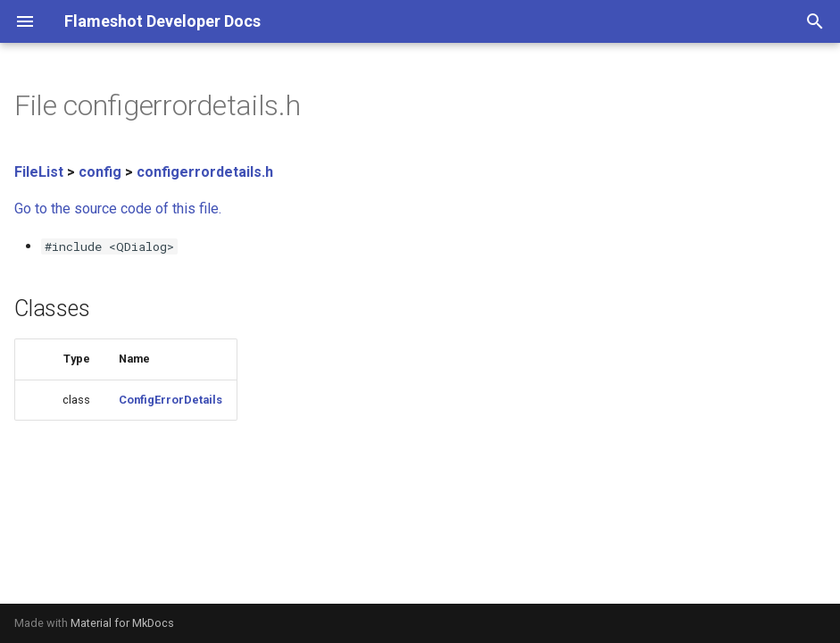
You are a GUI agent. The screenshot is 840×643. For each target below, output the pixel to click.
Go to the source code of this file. (118, 209)
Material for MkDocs (122, 623)
